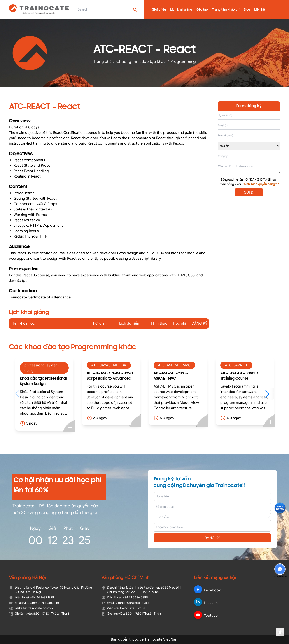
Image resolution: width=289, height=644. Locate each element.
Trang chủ (102, 62)
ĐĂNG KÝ (212, 538)
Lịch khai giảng (181, 10)
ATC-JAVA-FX (236, 365)
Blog (247, 10)
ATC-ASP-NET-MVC (174, 365)
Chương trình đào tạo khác (141, 62)
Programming (183, 62)
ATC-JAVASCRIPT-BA (109, 365)
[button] (269, 394)
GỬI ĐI (249, 192)
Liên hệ (260, 10)
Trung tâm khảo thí (226, 10)
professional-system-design (42, 368)
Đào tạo (202, 10)
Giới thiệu (159, 10)
